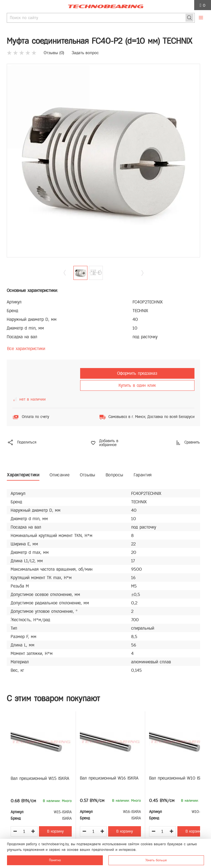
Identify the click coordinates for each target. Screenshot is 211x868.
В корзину (55, 831)
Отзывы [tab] (88, 475)
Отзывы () (54, 53)
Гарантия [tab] (143, 475)
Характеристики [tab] (23, 475)
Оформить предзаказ (137, 373)
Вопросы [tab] (114, 475)
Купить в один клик (137, 385)
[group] (103, 161)
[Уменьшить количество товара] (15, 831)
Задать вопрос (85, 53)
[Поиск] (189, 18)
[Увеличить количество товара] (33, 831)
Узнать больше (156, 860)
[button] (142, 273)
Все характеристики (26, 349)
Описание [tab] (60, 475)
